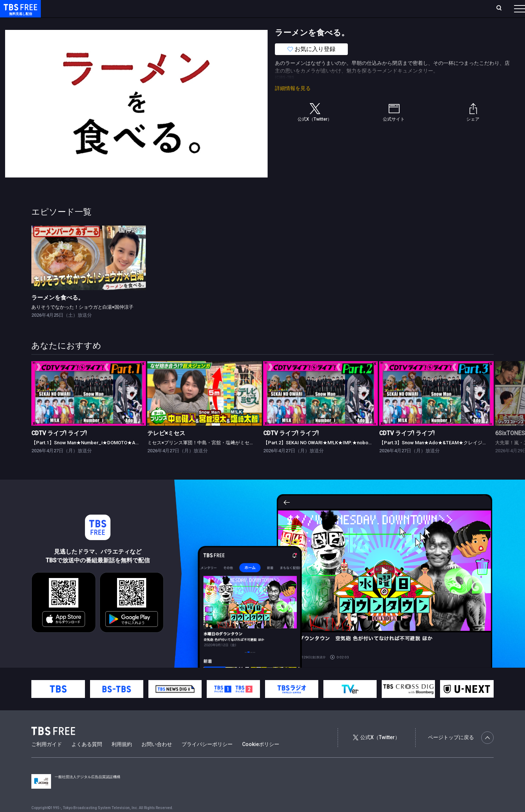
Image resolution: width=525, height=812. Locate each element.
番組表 (502, 8)
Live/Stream (172, 8)
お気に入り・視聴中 (217, 8)
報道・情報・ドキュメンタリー (241, 23)
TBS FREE (19, 13)
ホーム (82, 8)
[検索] (451, 9)
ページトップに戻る (461, 752)
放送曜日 (108, 8)
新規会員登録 (419, 8)
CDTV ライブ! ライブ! (59, 448)
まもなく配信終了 (112, 23)
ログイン (383, 8)
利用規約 (122, 759)
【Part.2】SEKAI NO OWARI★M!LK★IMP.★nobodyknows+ (327, 457)
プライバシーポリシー (207, 759)
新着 (79, 23)
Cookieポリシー (261, 759)
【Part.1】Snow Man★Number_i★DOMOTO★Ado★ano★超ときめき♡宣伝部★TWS (124, 457)
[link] (89, 272)
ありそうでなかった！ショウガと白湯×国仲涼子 (82, 322)
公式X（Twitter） (376, 752)
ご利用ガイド (47, 759)
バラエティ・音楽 (182, 23)
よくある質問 (87, 759)
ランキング (138, 8)
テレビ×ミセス (166, 448)
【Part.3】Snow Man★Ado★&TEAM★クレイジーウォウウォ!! (446, 457)
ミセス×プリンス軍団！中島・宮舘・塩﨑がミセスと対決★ (210, 457)
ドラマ (147, 23)
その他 (289, 23)
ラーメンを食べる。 (58, 312)
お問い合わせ (157, 759)
